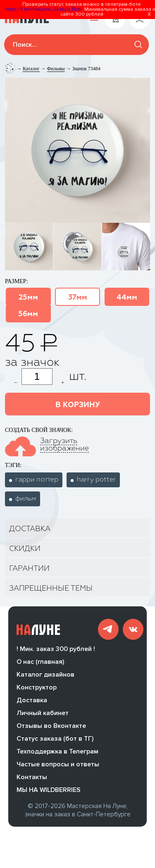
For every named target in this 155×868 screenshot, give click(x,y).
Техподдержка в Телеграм (57, 754)
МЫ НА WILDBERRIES (49, 792)
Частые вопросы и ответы (58, 767)
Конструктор (37, 690)
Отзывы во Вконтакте (51, 728)
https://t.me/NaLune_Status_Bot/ (43, 9)
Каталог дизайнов (45, 677)
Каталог (31, 69)
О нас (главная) (40, 664)
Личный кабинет (43, 715)
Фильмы (56, 69)
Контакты (32, 780)
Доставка (32, 703)
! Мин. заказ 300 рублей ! (56, 651)
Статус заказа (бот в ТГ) (55, 741)
